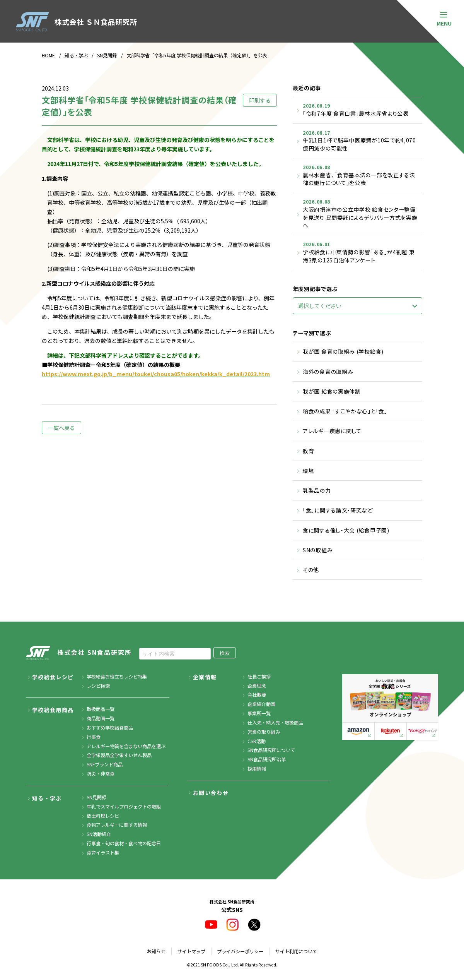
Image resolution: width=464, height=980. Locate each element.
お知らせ (156, 951)
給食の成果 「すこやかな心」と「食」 (345, 411)
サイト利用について (296, 951)
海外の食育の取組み (328, 372)
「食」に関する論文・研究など (338, 510)
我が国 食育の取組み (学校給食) (343, 351)
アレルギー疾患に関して (332, 431)
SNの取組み (318, 550)
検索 (225, 653)
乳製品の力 (317, 490)
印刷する (260, 100)
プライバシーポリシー (240, 951)
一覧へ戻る (61, 428)
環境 (308, 471)
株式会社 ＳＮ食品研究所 (76, 22)
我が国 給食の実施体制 (332, 391)
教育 (308, 451)
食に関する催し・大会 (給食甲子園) (346, 530)
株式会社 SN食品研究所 (79, 653)
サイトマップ (191, 951)
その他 (311, 570)
